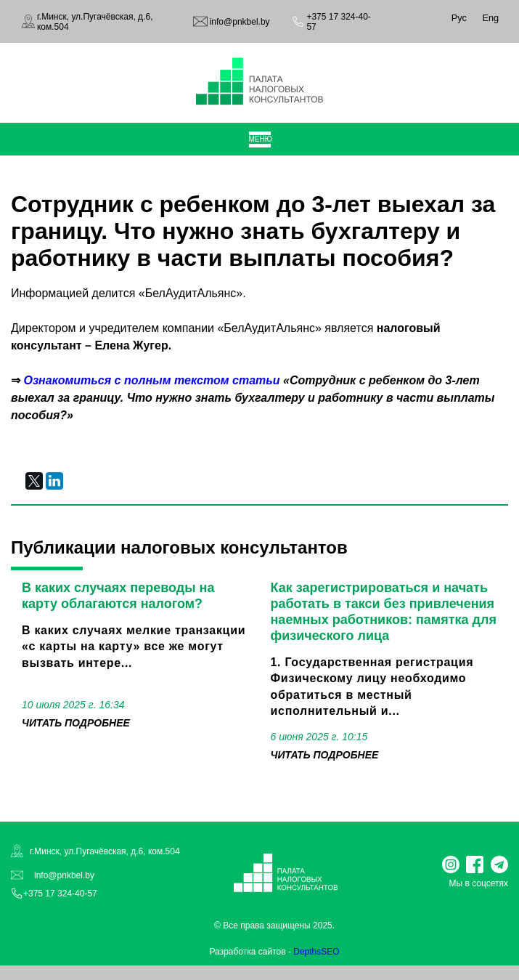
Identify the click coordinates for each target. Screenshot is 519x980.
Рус (459, 18)
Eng (490, 18)
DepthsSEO (316, 952)
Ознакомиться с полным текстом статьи (151, 380)
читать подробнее (76, 723)
